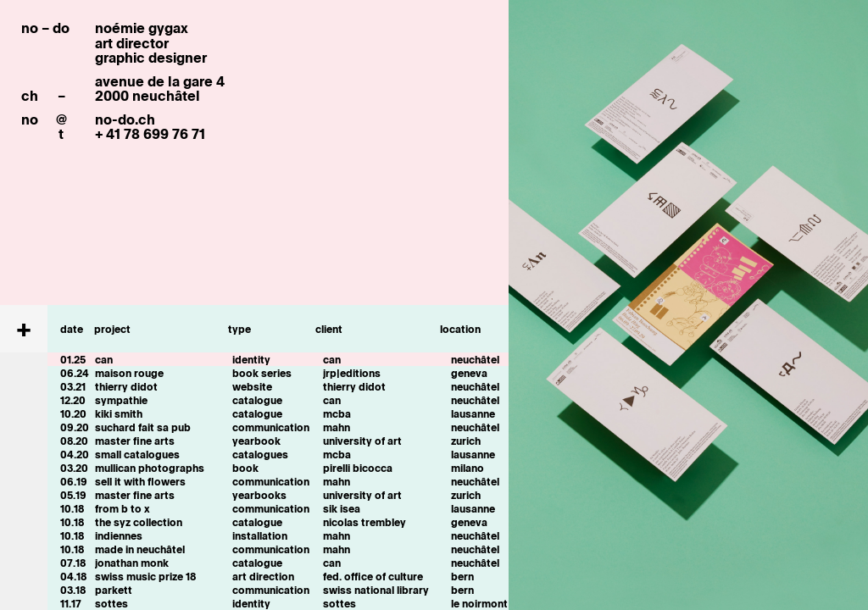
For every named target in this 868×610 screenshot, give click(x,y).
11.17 (71, 603)
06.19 (74, 481)
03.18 (73, 590)
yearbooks (259, 495)
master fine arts (135, 441)
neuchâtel (475, 359)
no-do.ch (125, 119)
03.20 (74, 468)
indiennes (119, 535)
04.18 (73, 576)
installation (260, 535)
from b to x (122, 508)
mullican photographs (150, 468)
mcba (337, 413)
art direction (263, 576)
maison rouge (129, 373)
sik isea (342, 508)
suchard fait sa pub (143, 427)
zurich (466, 441)
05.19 (73, 495)
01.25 (73, 359)
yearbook (256, 441)
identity (251, 359)
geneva (469, 373)
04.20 (75, 454)
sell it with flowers (140, 481)
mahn (337, 427)
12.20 (73, 400)
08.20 (74, 441)
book (245, 468)
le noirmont (479, 603)
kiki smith (119, 413)
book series (262, 373)
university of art (362, 441)
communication (271, 427)
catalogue (257, 400)
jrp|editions (352, 373)
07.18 (73, 563)
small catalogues (137, 454)
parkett (114, 590)
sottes (111, 603)
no (30, 119)
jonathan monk (132, 563)
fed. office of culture (373, 576)
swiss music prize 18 (145, 576)
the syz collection (139, 522)
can (104, 359)
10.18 (72, 508)
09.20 (75, 427)
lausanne (473, 413)
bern (462, 576)
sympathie (121, 400)
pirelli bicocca (358, 468)
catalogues (260, 454)
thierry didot (126, 386)
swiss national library (376, 590)
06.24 (75, 373)
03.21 (73, 386)
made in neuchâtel (140, 549)
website (252, 386)
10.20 (73, 413)
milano (467, 468)
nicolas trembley (364, 522)
